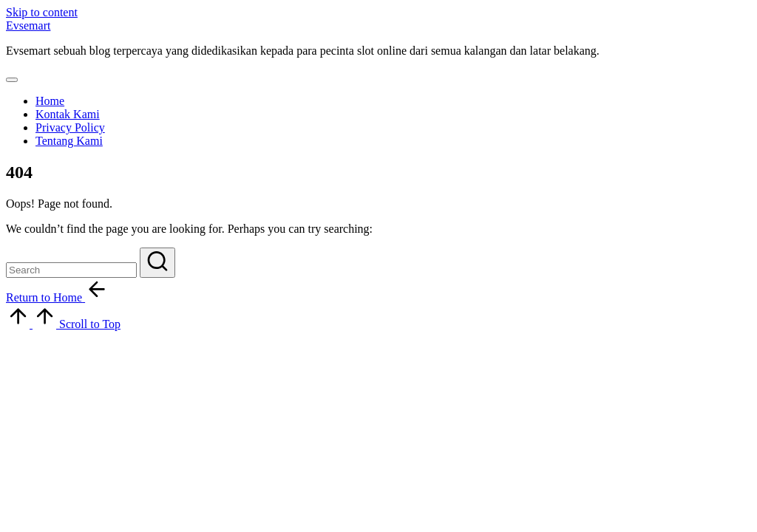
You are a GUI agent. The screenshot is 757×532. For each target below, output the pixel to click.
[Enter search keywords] (71, 270)
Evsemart (28, 25)
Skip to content (42, 12)
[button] (157, 263)
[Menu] (12, 80)
